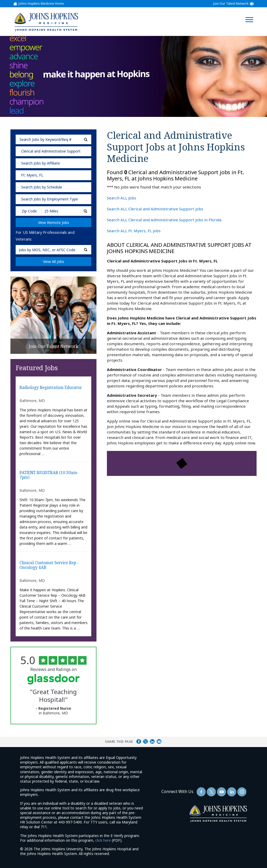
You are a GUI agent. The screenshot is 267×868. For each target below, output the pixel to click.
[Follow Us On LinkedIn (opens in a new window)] (232, 792)
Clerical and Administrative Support (51, 151)
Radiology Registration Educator (51, 388)
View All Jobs (54, 262)
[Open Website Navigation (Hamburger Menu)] (252, 13)
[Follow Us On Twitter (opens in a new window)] (211, 792)
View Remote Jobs (54, 222)
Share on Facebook (139, 741)
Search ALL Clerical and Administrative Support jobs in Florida (164, 220)
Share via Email (159, 741)
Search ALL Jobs (122, 198)
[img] (46, 22)
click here (103, 840)
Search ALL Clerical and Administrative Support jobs (155, 209)
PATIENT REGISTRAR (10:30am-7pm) (49, 475)
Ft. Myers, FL (32, 175)
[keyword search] (53, 139)
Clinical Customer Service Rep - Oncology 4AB (49, 565)
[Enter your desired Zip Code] (29, 211)
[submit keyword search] (86, 139)
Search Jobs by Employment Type (50, 199)
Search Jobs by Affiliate (41, 163)
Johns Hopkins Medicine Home (41, 4)
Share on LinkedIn (152, 741)
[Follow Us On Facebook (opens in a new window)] (201, 792)
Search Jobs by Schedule (42, 187)
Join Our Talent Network (231, 4)
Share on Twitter (145, 741)
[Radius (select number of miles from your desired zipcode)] (59, 211)
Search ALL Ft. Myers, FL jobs (134, 231)
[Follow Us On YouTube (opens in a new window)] (222, 792)
